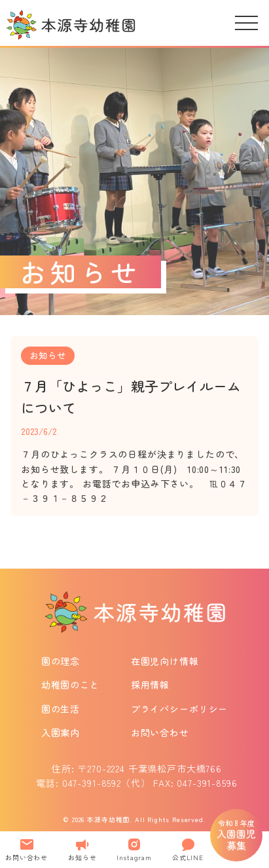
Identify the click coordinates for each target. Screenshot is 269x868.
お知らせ (48, 355)
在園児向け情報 (165, 661)
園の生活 (61, 709)
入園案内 (61, 732)
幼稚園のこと (70, 685)
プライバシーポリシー (179, 709)
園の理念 (61, 661)
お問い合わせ (160, 732)
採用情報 (150, 685)
